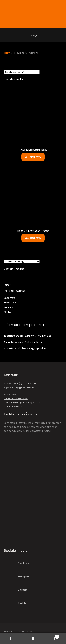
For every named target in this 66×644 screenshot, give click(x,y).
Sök (33, 638)
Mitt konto (11, 638)
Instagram (17, 576)
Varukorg (52, 636)
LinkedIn (16, 590)
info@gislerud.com (23, 388)
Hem (8, 53)
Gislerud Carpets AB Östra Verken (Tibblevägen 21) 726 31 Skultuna (22, 402)
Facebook (16, 563)
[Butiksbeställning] (22, 72)
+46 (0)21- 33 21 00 (25, 383)
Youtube (16, 603)
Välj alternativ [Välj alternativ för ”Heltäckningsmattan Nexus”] (33, 157)
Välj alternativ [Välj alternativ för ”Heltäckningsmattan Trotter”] (33, 238)
